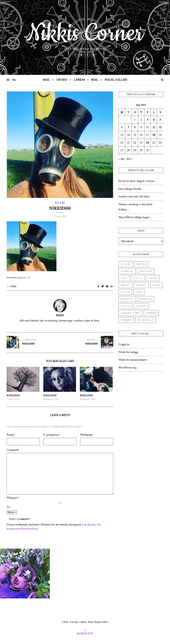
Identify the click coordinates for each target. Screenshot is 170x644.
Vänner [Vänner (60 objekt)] (151, 313)
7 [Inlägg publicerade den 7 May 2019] (128, 127)
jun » (130, 159)
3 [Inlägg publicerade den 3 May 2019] (148, 120)
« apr (122, 159)
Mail (46, 80)
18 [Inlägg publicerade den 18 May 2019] (154, 135)
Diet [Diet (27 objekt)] (124, 278)
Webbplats (86, 435)
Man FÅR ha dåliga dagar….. (136, 217)
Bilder (60, 203)
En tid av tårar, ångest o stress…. (138, 181)
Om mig (62, 80)
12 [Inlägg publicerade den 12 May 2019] (160, 127)
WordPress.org (127, 367)
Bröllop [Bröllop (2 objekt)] (146, 271)
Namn (11, 435)
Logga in (124, 344)
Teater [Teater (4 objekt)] (141, 306)
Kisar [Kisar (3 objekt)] (156, 285)
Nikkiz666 (13, 395)
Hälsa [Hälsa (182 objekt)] (153, 278)
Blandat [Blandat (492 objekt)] (127, 271)
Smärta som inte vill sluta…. (135, 196)
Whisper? (12, 498)
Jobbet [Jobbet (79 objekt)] (141, 285)
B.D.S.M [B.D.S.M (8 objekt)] (126, 264)
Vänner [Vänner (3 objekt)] (126, 320)
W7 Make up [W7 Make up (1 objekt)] (146, 320)
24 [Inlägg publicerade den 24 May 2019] (148, 143)
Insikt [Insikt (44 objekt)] (125, 285)
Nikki (13, 286)
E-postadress (52, 435)
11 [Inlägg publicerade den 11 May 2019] (154, 127)
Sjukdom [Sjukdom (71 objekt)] (146, 299)
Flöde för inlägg (128, 352)
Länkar (79, 80)
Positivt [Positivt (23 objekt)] (127, 299)
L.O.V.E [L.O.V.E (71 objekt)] (125, 292)
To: (9, 507)
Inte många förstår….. (132, 189)
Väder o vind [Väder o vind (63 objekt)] (130, 313)
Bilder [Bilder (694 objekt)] (141, 264)
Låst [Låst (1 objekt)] (139, 292)
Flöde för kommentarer (133, 360)
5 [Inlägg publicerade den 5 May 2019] (160, 120)
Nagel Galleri (116, 80)
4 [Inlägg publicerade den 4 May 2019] (154, 120)
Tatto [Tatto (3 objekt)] (125, 306)
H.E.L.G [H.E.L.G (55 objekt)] (138, 278)
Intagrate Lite (24, 278)
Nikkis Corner (85, 33)
